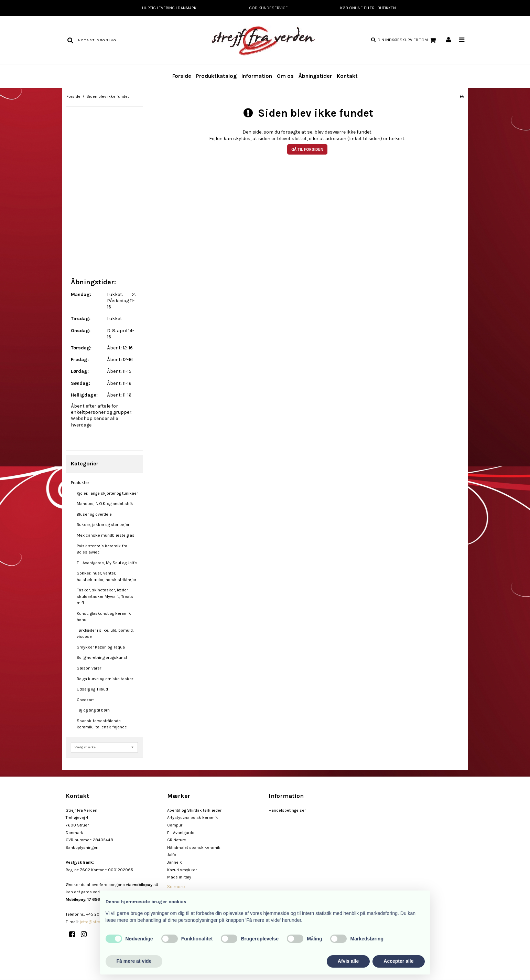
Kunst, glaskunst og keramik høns (104, 617)
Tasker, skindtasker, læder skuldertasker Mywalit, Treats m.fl (105, 596)
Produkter (80, 483)
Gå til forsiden (307, 149)
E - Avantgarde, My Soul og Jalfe (107, 563)
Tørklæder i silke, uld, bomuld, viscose (105, 633)
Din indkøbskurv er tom (408, 40)
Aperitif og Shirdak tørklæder (194, 810)
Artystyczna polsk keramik (193, 818)
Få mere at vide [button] (134, 961)
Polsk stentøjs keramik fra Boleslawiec (102, 549)
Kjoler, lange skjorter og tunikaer (107, 493)
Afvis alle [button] (348, 961)
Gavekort (85, 700)
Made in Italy (179, 877)
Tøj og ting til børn (93, 710)
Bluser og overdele (94, 514)
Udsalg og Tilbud (92, 689)
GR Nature (177, 840)
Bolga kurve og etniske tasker (105, 679)
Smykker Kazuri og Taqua (101, 647)
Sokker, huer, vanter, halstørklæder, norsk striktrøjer (106, 576)
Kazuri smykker (182, 870)
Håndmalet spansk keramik (194, 847)
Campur (175, 825)
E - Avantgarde (181, 833)
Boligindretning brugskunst (102, 657)
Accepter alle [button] (398, 961)
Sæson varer (89, 668)
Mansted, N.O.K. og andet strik (105, 504)
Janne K (175, 862)
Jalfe (172, 855)
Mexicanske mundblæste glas (106, 535)
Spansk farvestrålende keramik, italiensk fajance (102, 724)
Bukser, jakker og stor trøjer (103, 525)
